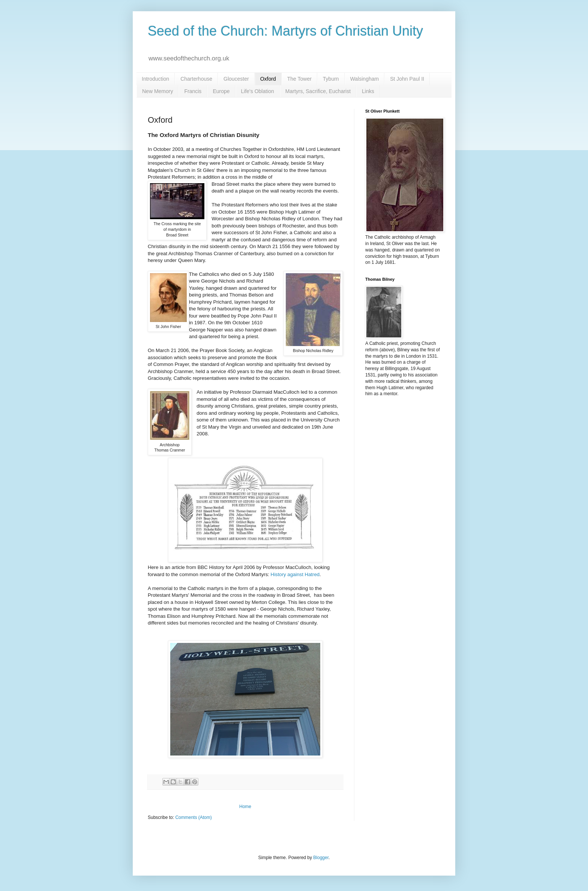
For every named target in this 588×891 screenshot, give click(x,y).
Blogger (321, 858)
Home (245, 807)
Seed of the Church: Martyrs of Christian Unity (285, 31)
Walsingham (365, 79)
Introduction (155, 79)
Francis (193, 91)
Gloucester (236, 79)
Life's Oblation (258, 91)
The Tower (299, 79)
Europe (221, 91)
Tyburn (331, 79)
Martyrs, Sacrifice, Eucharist (318, 91)
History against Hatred (295, 574)
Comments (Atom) (193, 817)
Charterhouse (196, 79)
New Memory (157, 91)
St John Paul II (407, 79)
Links (368, 91)
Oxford (268, 79)
